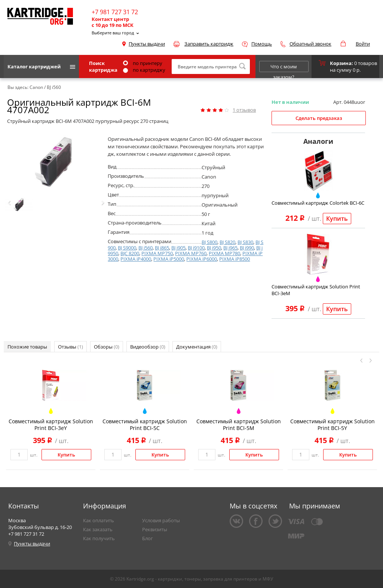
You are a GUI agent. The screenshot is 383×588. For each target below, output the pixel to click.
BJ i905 (178, 248)
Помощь (262, 44)
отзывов (244, 110)
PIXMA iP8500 (235, 259)
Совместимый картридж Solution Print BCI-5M (239, 425)
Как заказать (98, 529)
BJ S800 (209, 242)
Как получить (99, 538)
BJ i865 (162, 248)
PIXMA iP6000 (202, 259)
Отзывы (71, 347)
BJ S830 (245, 242)
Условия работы (161, 520)
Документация (197, 347)
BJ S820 (227, 242)
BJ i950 (214, 248)
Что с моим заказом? (284, 68)
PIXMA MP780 (224, 253)
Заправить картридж (209, 44)
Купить (337, 219)
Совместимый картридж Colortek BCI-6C (318, 203)
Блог (148, 538)
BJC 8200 (130, 253)
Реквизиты (155, 529)
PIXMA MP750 (157, 253)
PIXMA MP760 (191, 253)
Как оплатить (99, 520)
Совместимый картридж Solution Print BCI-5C (145, 425)
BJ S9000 (127, 248)
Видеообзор (148, 347)
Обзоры (107, 347)
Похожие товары (27, 347)
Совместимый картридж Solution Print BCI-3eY (51, 425)
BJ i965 (230, 248)
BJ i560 (145, 248)
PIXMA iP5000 (169, 259)
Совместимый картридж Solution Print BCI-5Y (333, 425)
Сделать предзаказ (319, 118)
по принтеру (143, 63)
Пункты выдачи (147, 44)
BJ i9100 (196, 248)
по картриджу (144, 70)
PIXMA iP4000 (136, 259)
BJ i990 (247, 248)
